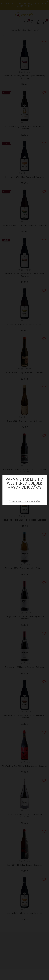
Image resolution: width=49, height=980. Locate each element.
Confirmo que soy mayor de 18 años (25, 501)
